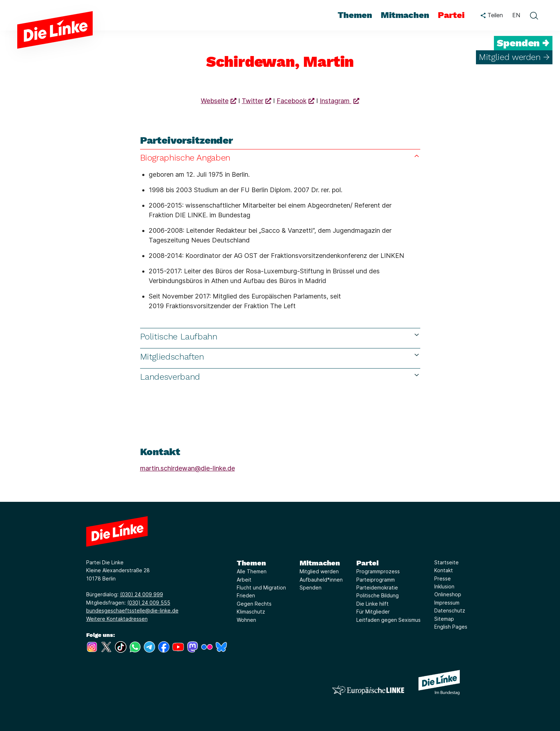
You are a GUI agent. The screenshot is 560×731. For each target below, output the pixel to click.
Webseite (215, 101)
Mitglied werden (319, 571)
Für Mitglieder (373, 612)
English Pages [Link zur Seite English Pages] (451, 627)
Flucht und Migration (261, 587)
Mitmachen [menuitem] (405, 15)
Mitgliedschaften (280, 357)
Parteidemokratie (377, 587)
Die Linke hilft (372, 604)
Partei (367, 563)
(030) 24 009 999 (142, 594)
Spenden (311, 587)
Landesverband (280, 377)
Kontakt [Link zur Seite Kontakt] (444, 570)
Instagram (335, 101)
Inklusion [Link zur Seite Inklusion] (444, 586)
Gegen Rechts (254, 604)
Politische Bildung (378, 595)
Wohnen (246, 620)
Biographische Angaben (280, 158)
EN (516, 15)
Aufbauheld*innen (321, 580)
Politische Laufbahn (280, 336)
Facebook (291, 101)
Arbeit (244, 580)
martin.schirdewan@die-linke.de (188, 468)
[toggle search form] (534, 15)
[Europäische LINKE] (368, 690)
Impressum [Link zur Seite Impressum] (447, 603)
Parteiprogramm (376, 580)
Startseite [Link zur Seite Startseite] (446, 562)
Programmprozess (378, 571)
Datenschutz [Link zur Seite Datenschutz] (450, 610)
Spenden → (523, 43)
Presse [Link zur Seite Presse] (443, 579)
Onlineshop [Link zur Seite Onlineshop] (448, 594)
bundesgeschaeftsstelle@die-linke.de (132, 610)
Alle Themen (252, 571)
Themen (251, 563)
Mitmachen (320, 563)
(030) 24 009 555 (149, 603)
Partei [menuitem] (451, 15)
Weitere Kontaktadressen (117, 619)
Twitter (253, 101)
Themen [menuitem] (355, 15)
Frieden (246, 595)
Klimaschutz (251, 612)
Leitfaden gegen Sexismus (388, 620)
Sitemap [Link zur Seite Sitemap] (444, 619)
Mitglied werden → (514, 57)
